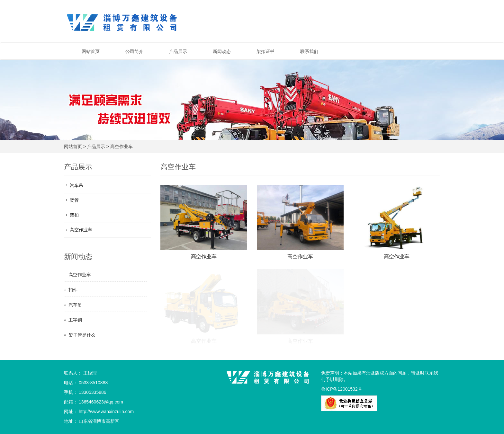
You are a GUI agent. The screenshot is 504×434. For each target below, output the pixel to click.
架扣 (74, 215)
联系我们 (309, 51)
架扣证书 (265, 51)
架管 (74, 200)
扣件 (73, 290)
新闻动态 (222, 51)
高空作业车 (122, 146)
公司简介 (134, 51)
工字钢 (75, 320)
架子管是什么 (82, 335)
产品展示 (178, 51)
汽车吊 (76, 185)
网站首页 (91, 51)
